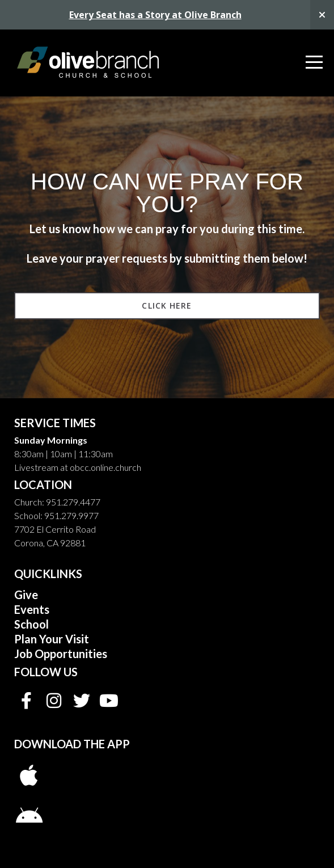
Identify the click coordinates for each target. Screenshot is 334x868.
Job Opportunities (61, 654)
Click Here (167, 306)
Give (26, 595)
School (33, 624)
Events (32, 609)
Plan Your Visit (52, 639)
